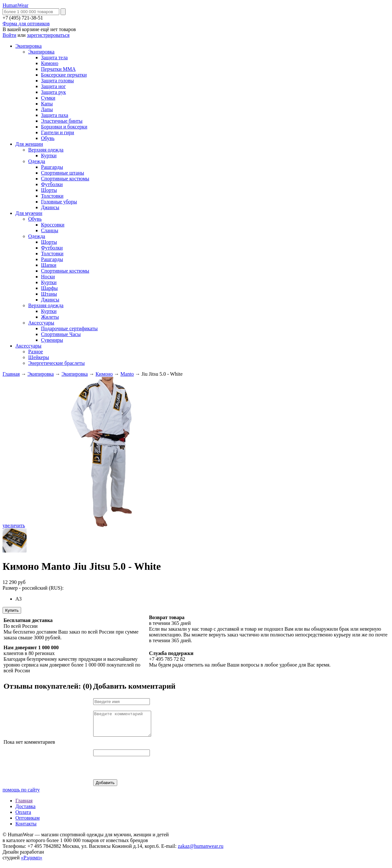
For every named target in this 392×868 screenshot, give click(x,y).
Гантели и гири (57, 132)
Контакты (26, 828)
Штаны (49, 294)
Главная (11, 374)
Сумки (48, 98)
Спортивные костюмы (65, 179)
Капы (47, 104)
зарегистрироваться (48, 35)
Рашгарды (52, 167)
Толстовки (52, 196)
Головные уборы (59, 202)
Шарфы (49, 288)
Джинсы (50, 207)
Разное (36, 352)
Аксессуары (41, 323)
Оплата (23, 817)
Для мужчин (29, 213)
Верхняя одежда (46, 150)
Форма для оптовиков (26, 24)
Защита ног (53, 86)
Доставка (25, 811)
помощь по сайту (21, 794)
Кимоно (50, 63)
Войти (9, 35)
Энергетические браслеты (57, 363)
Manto (127, 374)
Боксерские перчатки (64, 75)
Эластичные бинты (62, 121)
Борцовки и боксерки (64, 127)
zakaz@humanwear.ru (200, 851)
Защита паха (55, 115)
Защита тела (54, 57)
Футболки (52, 184)
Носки (48, 277)
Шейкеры (39, 357)
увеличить (14, 525)
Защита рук (53, 92)
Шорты (49, 190)
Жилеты (50, 317)
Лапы (47, 109)
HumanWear (15, 5)
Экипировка (29, 46)
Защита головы (57, 81)
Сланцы (50, 230)
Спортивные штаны (62, 173)
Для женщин (29, 144)
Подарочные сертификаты (69, 328)
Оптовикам (28, 823)
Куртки (49, 156)
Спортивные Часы (61, 334)
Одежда (37, 161)
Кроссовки (53, 225)
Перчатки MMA (58, 69)
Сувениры (52, 340)
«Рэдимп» (32, 862)
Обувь (48, 138)
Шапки (49, 265)
